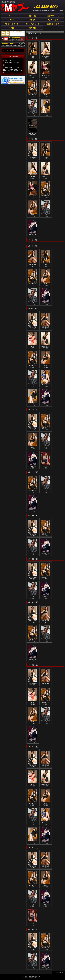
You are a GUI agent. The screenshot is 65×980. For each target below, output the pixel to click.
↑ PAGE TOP (59, 972)
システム (11, 20)
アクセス (32, 20)
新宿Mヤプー (37, 977)
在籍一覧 (32, 16)
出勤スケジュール (54, 16)
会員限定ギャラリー (54, 24)
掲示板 (11, 28)
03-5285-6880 (47, 6)
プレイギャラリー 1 (11, 24)
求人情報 (32, 28)
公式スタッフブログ (12, 50)
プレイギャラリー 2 (32, 24)
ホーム (11, 16)
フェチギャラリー (54, 20)
